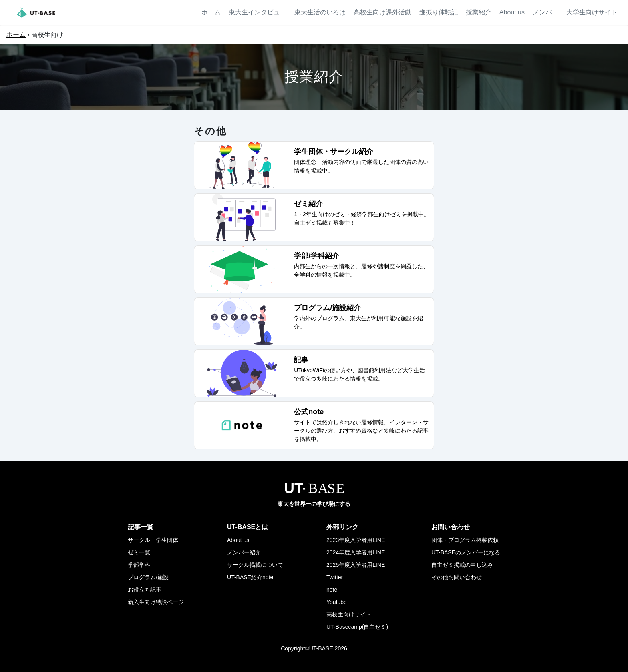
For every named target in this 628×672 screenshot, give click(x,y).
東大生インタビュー (258, 12)
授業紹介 (479, 12)
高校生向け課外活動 (382, 12)
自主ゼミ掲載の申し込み (462, 565)
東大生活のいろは (320, 12)
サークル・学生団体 (153, 540)
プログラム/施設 (148, 577)
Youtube (337, 602)
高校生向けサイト (349, 614)
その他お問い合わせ (457, 577)
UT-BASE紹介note (250, 577)
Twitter (335, 577)
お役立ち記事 (145, 590)
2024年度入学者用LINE (356, 552)
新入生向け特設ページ (156, 602)
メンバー (545, 12)
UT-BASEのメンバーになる (466, 552)
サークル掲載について (255, 565)
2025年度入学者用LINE (356, 565)
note (332, 590)
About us (512, 12)
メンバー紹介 (244, 552)
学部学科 (139, 565)
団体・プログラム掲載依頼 (465, 540)
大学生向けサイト (592, 12)
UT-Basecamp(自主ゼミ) (357, 627)
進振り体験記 (439, 12)
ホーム (211, 12)
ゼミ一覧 (139, 552)
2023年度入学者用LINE (356, 540)
